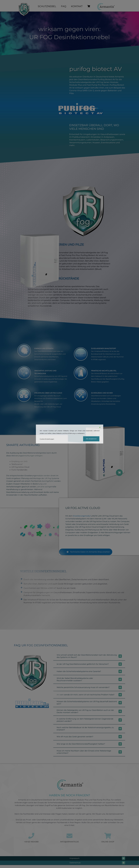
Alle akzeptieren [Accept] (91, 439)
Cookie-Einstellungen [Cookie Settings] (47, 439)
